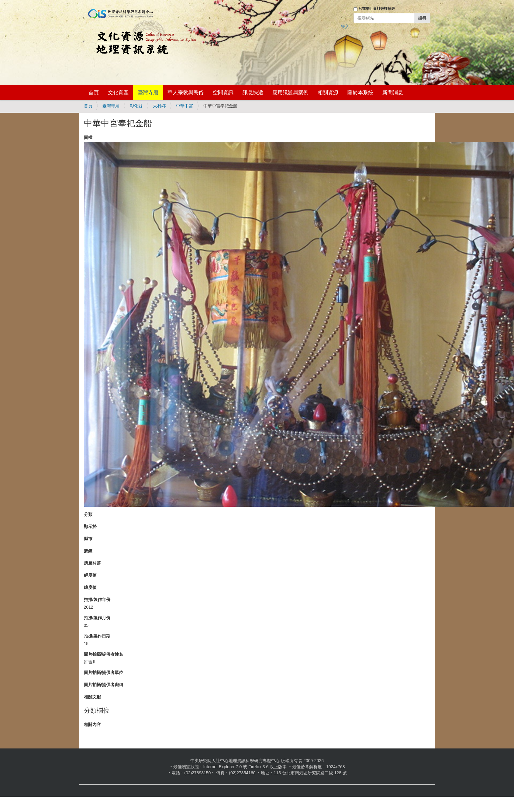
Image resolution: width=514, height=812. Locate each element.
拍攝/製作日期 (97, 636)
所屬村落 (92, 563)
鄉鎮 (88, 551)
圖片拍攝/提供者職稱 (104, 685)
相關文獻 (92, 697)
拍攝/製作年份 (97, 599)
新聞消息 (393, 93)
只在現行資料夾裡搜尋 (377, 9)
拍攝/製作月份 (97, 618)
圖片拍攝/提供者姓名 (104, 654)
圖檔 (88, 137)
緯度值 (90, 587)
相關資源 (328, 93)
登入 (345, 26)
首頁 (94, 93)
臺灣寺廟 (148, 93)
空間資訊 (223, 93)
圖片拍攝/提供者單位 (104, 672)
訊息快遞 (253, 93)
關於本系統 (360, 93)
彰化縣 (136, 106)
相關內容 (92, 724)
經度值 (90, 575)
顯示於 (90, 527)
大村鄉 (159, 106)
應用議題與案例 (290, 93)
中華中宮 (185, 106)
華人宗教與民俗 (186, 93)
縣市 (88, 539)
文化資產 (118, 93)
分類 (88, 514)
